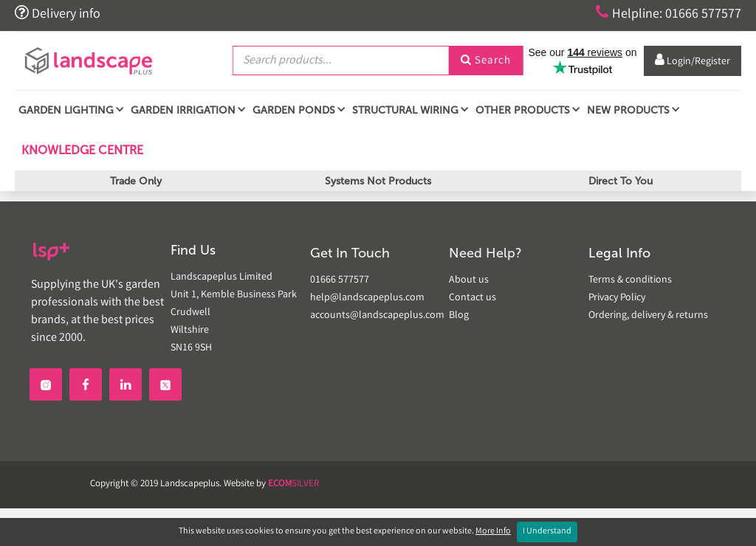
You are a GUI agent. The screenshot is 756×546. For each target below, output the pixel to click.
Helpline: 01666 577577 (669, 13)
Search (486, 61)
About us (469, 280)
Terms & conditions (630, 280)
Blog (459, 316)
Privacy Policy (617, 298)
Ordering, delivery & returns (648, 316)
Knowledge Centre (81, 150)
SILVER (293, 484)
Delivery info (58, 13)
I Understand (547, 532)
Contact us (472, 298)
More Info (493, 532)
